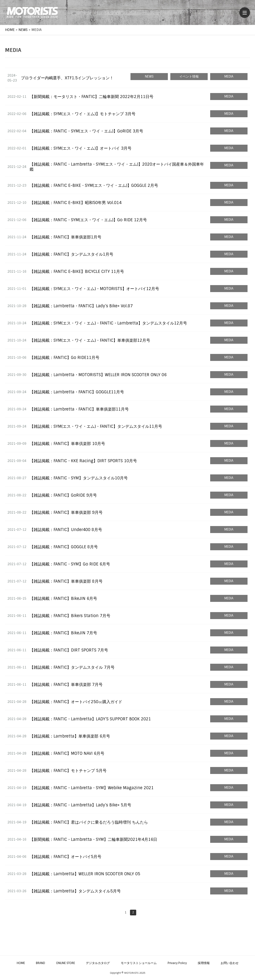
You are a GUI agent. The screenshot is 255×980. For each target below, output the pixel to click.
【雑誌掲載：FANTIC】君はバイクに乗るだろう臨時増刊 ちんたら (89, 822)
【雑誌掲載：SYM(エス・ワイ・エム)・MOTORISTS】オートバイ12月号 (94, 289)
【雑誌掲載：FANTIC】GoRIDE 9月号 (63, 495)
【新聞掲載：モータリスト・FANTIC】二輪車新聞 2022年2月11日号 (92, 97)
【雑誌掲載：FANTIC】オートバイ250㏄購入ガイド (76, 702)
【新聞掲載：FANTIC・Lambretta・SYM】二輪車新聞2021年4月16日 (93, 839)
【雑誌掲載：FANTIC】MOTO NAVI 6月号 (67, 753)
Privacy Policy (177, 963)
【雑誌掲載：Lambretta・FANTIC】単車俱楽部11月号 (79, 409)
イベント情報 (189, 76)
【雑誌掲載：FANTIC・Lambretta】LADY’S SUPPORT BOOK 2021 (90, 719)
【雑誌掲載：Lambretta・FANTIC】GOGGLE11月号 (77, 392)
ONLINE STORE (65, 963)
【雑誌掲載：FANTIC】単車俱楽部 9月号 (66, 512)
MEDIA (229, 76)
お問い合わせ (230, 963)
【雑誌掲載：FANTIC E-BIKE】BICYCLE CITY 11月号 (77, 272)
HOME (21, 963)
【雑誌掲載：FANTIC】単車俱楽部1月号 (65, 237)
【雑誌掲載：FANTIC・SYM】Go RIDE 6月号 (70, 564)
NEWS (149, 76)
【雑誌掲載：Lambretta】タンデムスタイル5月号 (75, 891)
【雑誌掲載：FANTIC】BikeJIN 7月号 (63, 633)
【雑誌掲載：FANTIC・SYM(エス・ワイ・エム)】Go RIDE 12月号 (88, 220)
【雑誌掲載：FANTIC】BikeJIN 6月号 (63, 599)
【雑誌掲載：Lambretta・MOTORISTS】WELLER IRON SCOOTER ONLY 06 (98, 375)
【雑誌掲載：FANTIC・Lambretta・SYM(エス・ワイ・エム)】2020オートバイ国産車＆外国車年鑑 (117, 167)
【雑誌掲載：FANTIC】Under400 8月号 (66, 530)
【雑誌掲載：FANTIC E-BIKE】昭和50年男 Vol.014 (76, 203)
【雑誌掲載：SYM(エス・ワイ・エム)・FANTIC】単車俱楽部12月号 (90, 340)
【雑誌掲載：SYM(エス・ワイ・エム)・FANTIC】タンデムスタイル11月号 (96, 426)
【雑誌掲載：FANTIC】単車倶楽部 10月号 (67, 444)
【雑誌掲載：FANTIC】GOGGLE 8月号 (64, 547)
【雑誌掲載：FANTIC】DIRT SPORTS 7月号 (69, 650)
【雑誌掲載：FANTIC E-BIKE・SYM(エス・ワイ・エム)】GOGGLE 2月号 (94, 185)
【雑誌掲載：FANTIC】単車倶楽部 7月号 (66, 685)
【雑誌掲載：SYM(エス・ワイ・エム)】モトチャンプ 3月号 (83, 114)
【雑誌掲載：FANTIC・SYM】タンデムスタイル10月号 (79, 478)
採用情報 (204, 963)
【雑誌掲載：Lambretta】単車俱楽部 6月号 (70, 736)
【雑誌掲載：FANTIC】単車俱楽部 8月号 (66, 581)
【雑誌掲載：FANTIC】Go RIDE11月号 (64, 358)
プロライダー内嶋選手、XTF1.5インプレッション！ (67, 78)
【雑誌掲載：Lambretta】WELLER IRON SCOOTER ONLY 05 (85, 874)
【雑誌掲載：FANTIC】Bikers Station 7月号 (70, 616)
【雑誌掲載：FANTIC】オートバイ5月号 (65, 857)
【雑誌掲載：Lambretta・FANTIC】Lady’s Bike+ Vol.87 (81, 306)
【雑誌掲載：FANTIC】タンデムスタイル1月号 (71, 254)
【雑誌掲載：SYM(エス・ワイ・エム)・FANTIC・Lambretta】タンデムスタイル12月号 (108, 323)
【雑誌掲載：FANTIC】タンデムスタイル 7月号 (72, 667)
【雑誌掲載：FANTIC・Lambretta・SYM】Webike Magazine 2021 (92, 788)
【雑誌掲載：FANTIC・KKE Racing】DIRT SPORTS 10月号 (83, 461)
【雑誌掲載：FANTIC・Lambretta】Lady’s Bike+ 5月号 (80, 805)
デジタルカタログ (98, 963)
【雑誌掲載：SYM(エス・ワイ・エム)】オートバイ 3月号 (81, 148)
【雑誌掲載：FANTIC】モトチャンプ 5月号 (68, 771)
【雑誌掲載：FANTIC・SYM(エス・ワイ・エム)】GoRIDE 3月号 (86, 131)
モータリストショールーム (139, 963)
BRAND (40, 963)
